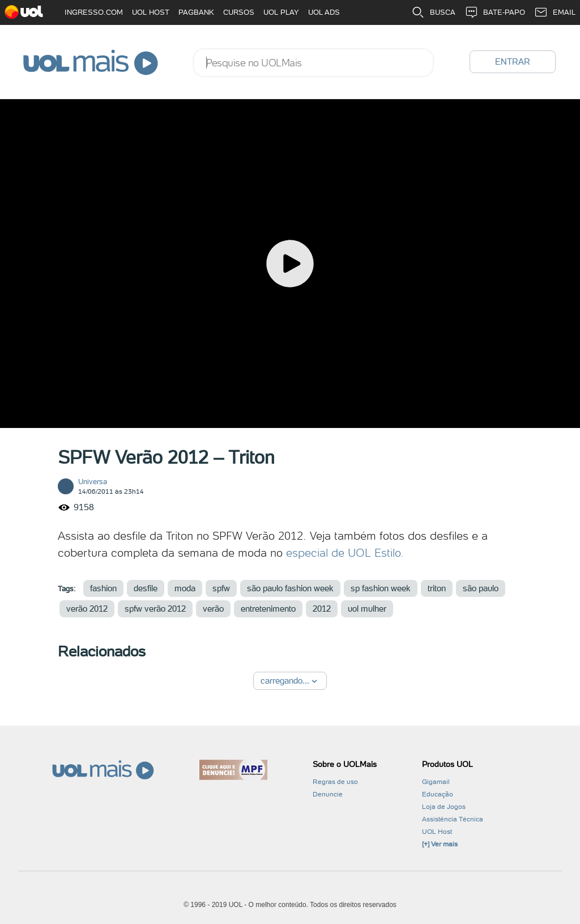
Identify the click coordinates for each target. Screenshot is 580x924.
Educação (438, 794)
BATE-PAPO (495, 12)
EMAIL (555, 12)
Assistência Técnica (453, 819)
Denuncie (328, 794)
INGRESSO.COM (94, 12)
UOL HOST (151, 12)
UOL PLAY (281, 12)
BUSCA (433, 12)
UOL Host (437, 832)
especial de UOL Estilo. (345, 553)
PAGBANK (196, 12)
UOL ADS (324, 12)
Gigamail (436, 782)
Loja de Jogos (444, 807)
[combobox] (313, 63)
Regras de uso (335, 782)
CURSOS (239, 12)
